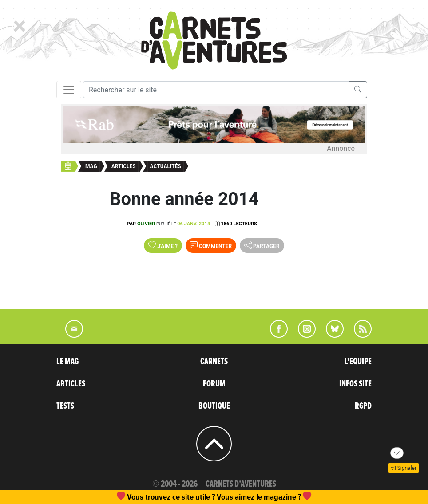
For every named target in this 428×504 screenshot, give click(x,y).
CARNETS (214, 362)
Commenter (211, 245)
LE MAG (67, 362)
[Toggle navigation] (69, 90)
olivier (146, 224)
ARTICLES (71, 384)
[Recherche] (216, 90)
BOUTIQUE (214, 406)
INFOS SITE (355, 384)
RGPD (363, 406)
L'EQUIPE (358, 362)
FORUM (214, 384)
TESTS (65, 406)
